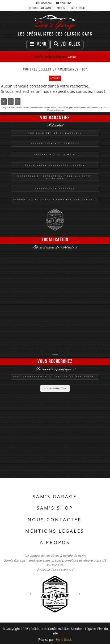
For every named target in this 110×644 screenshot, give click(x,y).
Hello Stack (64, 639)
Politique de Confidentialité (50, 629)
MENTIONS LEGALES (55, 531)
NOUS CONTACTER (55, 388)
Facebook (44, 3)
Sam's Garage (56, 354)
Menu (39, 45)
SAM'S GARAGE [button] (55, 496)
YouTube (64, 3)
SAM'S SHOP (55, 508)
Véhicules (67, 45)
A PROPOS (55, 542)
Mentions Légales (83, 629)
